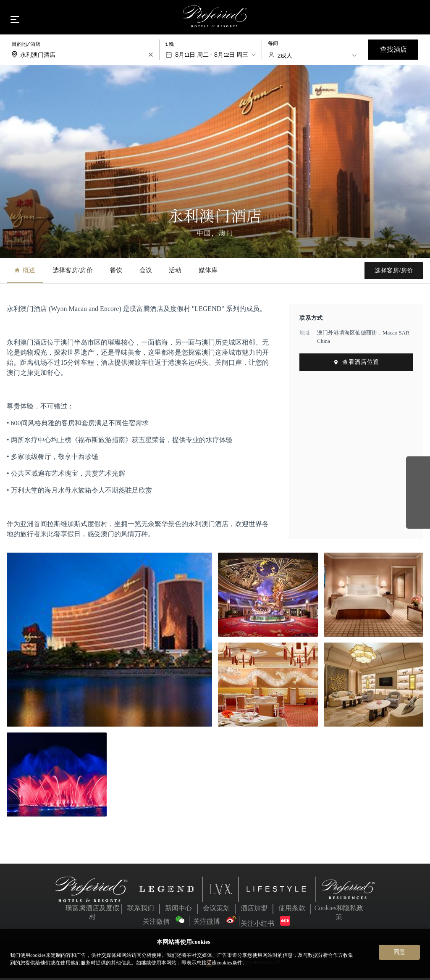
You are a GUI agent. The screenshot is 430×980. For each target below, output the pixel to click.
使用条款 (292, 910)
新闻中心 (178, 910)
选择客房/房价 (73, 273)
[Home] (215, 18)
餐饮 (116, 273)
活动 (175, 273)
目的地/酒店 (26, 47)
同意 (399, 952)
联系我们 (141, 910)
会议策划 (216, 910)
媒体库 (208, 273)
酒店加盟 (254, 910)
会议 (146, 273)
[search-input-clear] (151, 57)
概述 (25, 273)
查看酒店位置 (356, 365)
